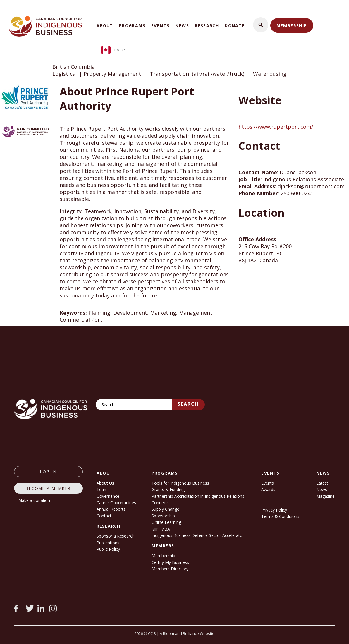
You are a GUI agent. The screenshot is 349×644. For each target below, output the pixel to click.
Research (207, 26)
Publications (108, 543)
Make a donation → (37, 500)
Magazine (325, 496)
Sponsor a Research (116, 536)
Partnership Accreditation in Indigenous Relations (198, 496)
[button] (261, 25)
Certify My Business (170, 562)
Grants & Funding (168, 489)
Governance (108, 496)
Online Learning (166, 522)
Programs (132, 26)
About (105, 26)
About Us (105, 483)
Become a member (48, 488)
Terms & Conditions (280, 516)
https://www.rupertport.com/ (276, 127)
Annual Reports (111, 509)
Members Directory (170, 569)
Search (188, 404)
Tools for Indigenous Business (180, 483)
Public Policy (108, 549)
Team (102, 489)
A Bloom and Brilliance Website (187, 633)
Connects (160, 503)
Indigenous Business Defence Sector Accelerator (198, 535)
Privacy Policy (274, 510)
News (182, 26)
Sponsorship (163, 516)
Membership (292, 26)
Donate (235, 26)
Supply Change (165, 509)
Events (160, 26)
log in (48, 472)
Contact (104, 516)
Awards (268, 489)
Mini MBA (161, 529)
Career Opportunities (116, 503)
